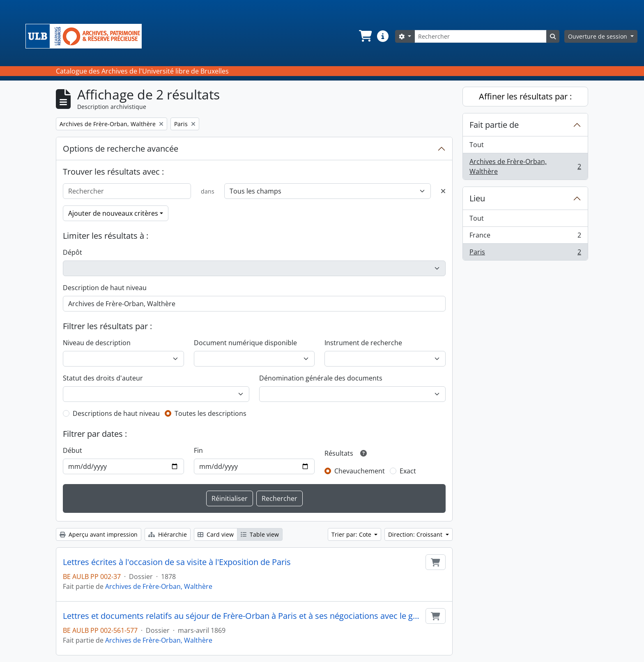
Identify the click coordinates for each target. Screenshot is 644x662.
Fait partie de (494, 125)
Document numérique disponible (245, 343)
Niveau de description (97, 343)
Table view (260, 534)
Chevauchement (360, 471)
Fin (198, 450)
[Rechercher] (481, 36)
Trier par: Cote (352, 534)
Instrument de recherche (363, 343)
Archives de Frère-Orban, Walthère (159, 586)
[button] (365, 36)
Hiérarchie (168, 534)
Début (72, 450)
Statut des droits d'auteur (103, 378)
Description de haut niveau (105, 288)
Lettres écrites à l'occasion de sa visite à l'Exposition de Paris (177, 562)
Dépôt (72, 252)
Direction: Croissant (416, 534)
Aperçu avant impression (99, 534)
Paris (525, 254)
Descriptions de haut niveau (116, 413)
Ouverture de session (598, 36)
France (525, 237)
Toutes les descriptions (210, 413)
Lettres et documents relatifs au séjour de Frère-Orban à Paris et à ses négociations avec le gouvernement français (243, 616)
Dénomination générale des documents (321, 378)
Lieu (477, 198)
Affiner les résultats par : (525, 96)
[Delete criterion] (443, 191)
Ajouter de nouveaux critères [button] (113, 213)
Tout (477, 145)
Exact (408, 471)
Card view (216, 534)
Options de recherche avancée (121, 149)
